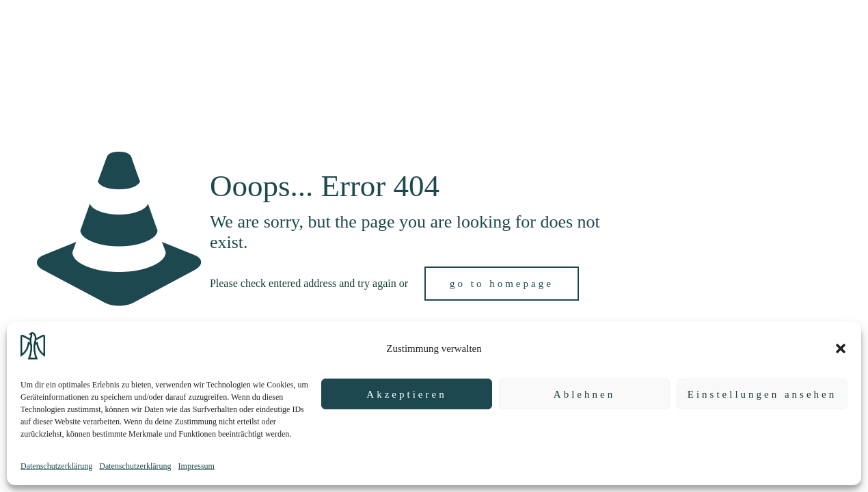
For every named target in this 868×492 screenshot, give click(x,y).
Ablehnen (584, 394)
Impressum (196, 466)
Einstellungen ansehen (762, 394)
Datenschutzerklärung (56, 466)
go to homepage (502, 284)
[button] (841, 348)
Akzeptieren (406, 394)
